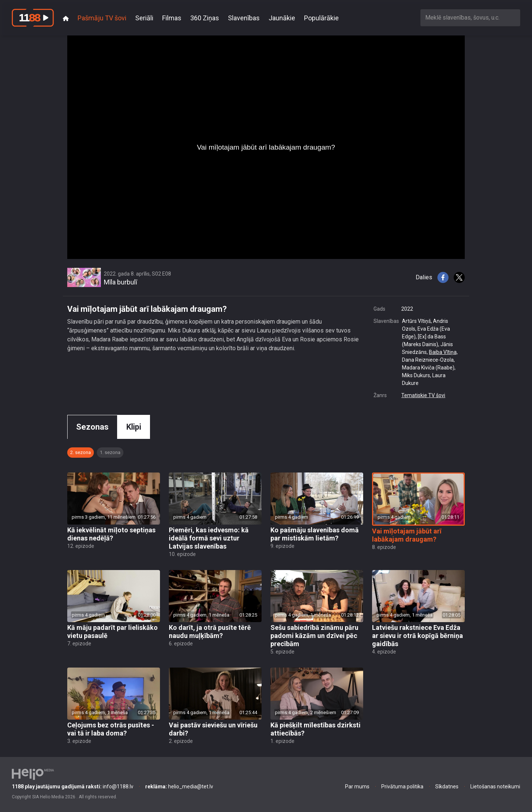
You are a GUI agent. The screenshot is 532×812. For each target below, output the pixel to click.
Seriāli (144, 18)
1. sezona (110, 452)
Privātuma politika (402, 787)
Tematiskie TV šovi (423, 395)
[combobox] (470, 18)
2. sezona (81, 452)
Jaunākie (282, 18)
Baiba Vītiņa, (443, 352)
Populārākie (321, 18)
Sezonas (92, 427)
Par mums (357, 787)
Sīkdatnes (447, 787)
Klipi (134, 427)
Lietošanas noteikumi (495, 787)
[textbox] (470, 18)
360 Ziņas (205, 18)
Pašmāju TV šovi (102, 18)
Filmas (172, 18)
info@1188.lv (73, 787)
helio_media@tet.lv (179, 787)
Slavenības (244, 18)
